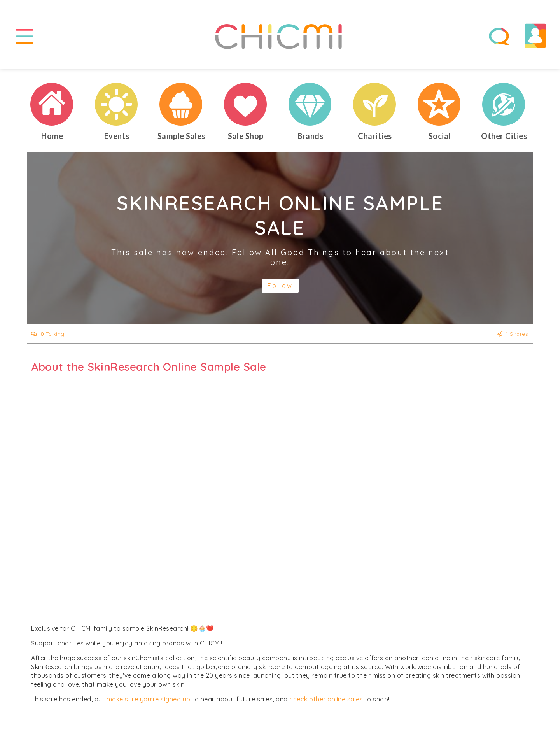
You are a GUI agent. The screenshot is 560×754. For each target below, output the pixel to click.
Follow (280, 286)
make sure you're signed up (149, 699)
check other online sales (326, 699)
